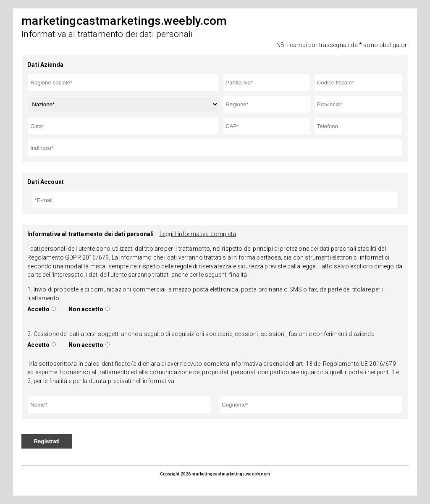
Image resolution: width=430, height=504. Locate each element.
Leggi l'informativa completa (198, 234)
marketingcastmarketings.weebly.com (231, 474)
